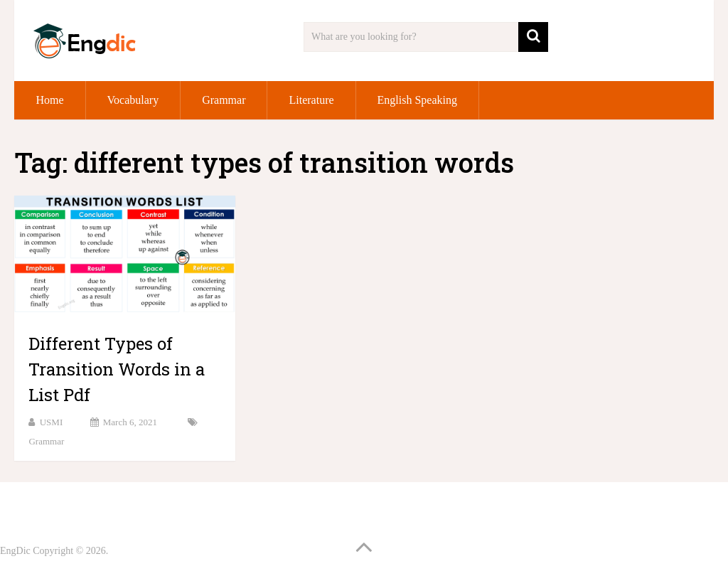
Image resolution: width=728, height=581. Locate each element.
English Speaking (417, 100)
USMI (52, 422)
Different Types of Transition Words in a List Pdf (117, 369)
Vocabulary (133, 100)
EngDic (15, 551)
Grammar (224, 100)
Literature (311, 100)
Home (49, 100)
